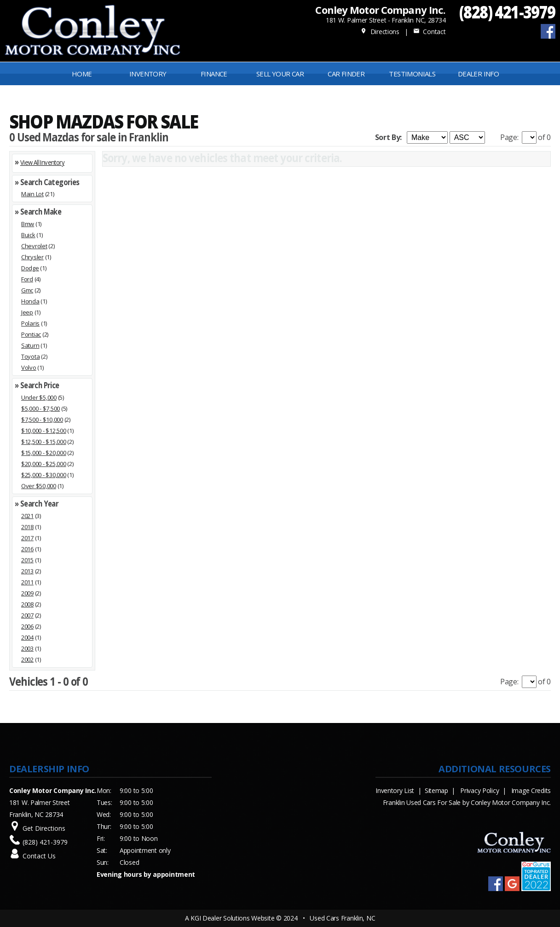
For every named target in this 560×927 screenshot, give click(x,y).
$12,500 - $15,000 (44, 442)
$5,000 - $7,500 (40, 408)
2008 (27, 604)
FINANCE (214, 74)
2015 (27, 560)
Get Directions (44, 828)
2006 (27, 626)
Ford (27, 279)
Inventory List (395, 790)
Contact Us (39, 856)
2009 (27, 593)
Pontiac (31, 334)
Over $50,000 (39, 486)
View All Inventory (42, 162)
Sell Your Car (280, 74)
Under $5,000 (39, 397)
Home (82, 74)
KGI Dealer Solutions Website (232, 918)
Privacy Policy (479, 790)
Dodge (30, 268)
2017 (27, 538)
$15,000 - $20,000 (44, 453)
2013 (27, 571)
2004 (27, 637)
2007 (27, 615)
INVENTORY (148, 74)
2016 (27, 549)
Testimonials (412, 74)
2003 (27, 648)
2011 (27, 582)
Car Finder (346, 74)
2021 (27, 516)
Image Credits (531, 790)
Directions (380, 32)
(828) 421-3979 (507, 12)
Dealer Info (478, 74)
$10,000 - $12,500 (44, 431)
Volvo (29, 367)
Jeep (27, 312)
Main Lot (32, 194)
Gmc (27, 290)
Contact (429, 32)
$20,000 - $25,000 (44, 464)
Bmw (28, 224)
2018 (27, 527)
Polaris (30, 323)
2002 (27, 659)
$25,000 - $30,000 (44, 475)
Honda (30, 301)
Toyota (30, 356)
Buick (28, 235)
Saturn (30, 345)
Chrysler (32, 257)
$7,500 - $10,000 (42, 420)
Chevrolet (34, 246)
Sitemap (436, 790)
